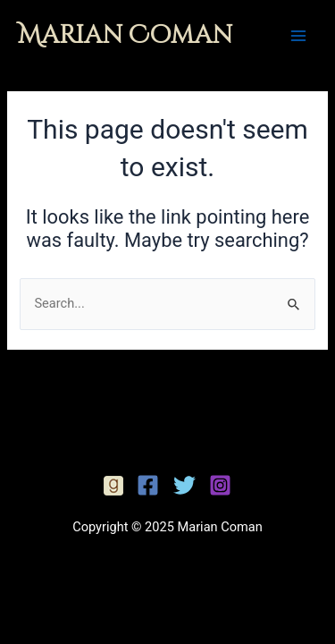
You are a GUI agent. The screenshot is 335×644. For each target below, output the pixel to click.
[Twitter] (184, 485)
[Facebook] (113, 486)
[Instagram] (220, 485)
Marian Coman (125, 35)
